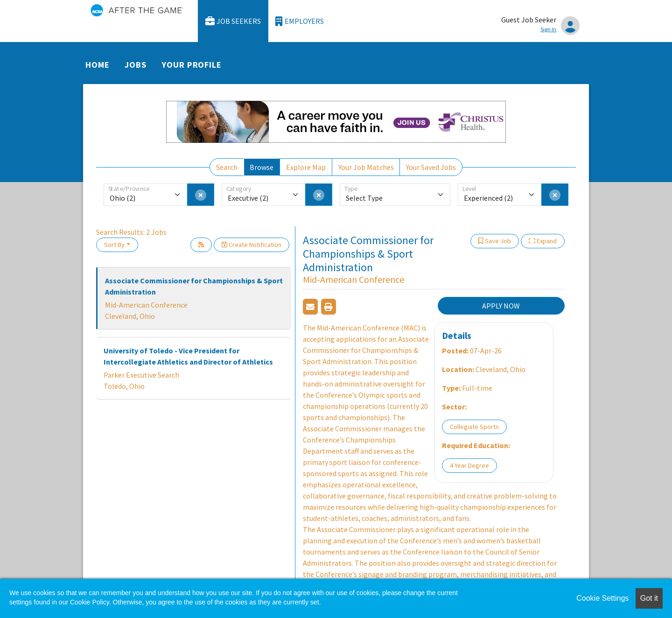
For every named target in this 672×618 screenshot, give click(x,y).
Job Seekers (233, 21)
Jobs (136, 65)
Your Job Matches (366, 167)
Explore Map (306, 167)
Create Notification (252, 245)
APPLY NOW (501, 306)
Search (227, 167)
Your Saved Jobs (431, 167)
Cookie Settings (602, 598)
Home (98, 65)
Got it (649, 598)
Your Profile (192, 65)
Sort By (114, 245)
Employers (300, 21)
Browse (262, 167)
